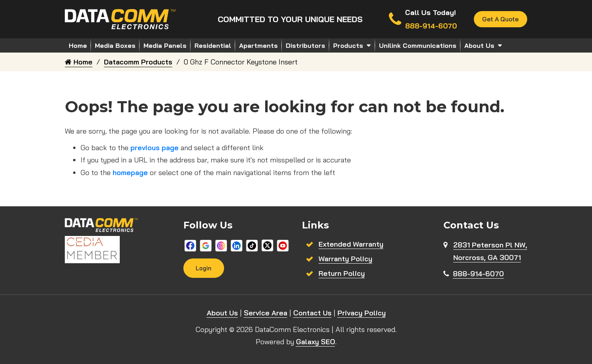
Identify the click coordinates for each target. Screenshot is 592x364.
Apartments (258, 45)
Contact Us (312, 313)
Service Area (266, 313)
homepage (130, 173)
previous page (155, 148)
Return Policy (342, 273)
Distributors (305, 45)
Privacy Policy (362, 313)
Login (204, 268)
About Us (479, 45)
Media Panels (165, 45)
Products (348, 45)
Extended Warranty (351, 244)
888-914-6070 (478, 274)
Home (78, 45)
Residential (213, 45)
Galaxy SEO (316, 342)
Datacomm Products (138, 62)
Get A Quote (500, 19)
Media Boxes (115, 45)
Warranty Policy (345, 259)
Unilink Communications (418, 45)
